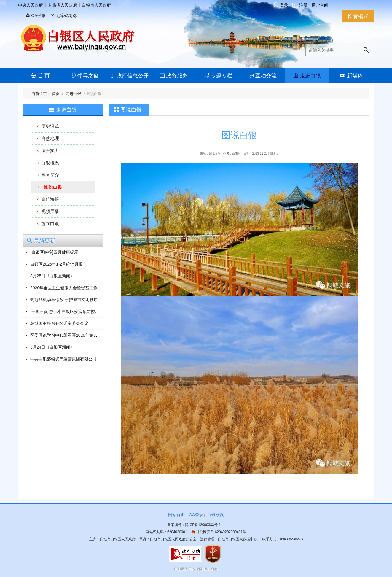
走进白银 (307, 76)
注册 (300, 5)
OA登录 (36, 15)
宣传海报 (50, 199)
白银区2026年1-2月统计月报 (56, 264)
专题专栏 (218, 76)
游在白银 (50, 224)
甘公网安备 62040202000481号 (219, 532)
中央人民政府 (31, 5)
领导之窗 (85, 76)
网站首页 (176, 515)
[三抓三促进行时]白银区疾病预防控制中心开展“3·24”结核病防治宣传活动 (97, 311)
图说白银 (53, 187)
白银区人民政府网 (188, 569)
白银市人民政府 (96, 5)
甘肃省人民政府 (63, 5)
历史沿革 (50, 126)
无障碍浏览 (63, 15)
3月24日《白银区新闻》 (52, 347)
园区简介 (50, 175)
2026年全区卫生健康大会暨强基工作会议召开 (72, 288)
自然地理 (50, 138)
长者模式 (358, 16)
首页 (56, 94)
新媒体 (352, 76)
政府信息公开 (129, 76)
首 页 (40, 76)
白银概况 (50, 163)
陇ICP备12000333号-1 (203, 525)
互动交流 (263, 76)
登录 (281, 5)
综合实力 (50, 151)
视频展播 (50, 211)
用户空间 (320, 5)
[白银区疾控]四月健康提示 (54, 252)
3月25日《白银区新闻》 (52, 276)
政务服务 (174, 76)
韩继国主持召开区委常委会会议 (59, 323)
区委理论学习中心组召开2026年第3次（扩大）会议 (78, 335)
